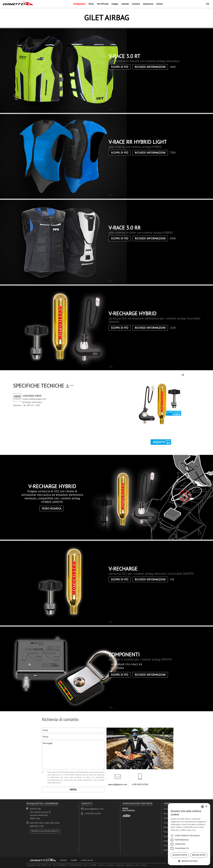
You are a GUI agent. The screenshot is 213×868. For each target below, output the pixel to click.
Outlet (159, 4)
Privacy (144, 865)
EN (208, 4)
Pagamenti (120, 865)
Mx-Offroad (103, 4)
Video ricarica (52, 508)
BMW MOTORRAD (129, 809)
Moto (91, 4)
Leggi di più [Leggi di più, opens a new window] (191, 830)
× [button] (206, 807)
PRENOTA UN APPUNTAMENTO (45, 831)
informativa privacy (69, 772)
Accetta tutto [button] (180, 855)
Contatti (136, 4)
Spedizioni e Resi (133, 865)
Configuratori (79, 4)
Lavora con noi (87, 860)
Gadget (115, 4)
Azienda (125, 4)
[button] (189, 861)
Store (166, 809)
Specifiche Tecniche (39, 386)
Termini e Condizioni (106, 865)
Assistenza (148, 4)
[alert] (189, 834)
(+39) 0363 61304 (140, 784)
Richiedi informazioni (150, 67)
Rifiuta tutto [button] (199, 855)
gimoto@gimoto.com (118, 784)
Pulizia (166, 832)
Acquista (159, 442)
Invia (73, 790)
